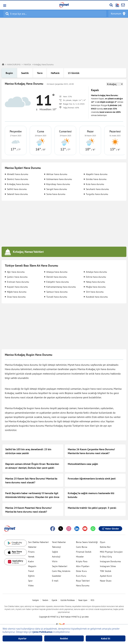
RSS (92, 600)
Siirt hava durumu (95, 292)
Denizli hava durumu (57, 277)
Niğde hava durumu (17, 292)
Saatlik (25, 73)
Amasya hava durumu (57, 272)
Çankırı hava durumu (17, 277)
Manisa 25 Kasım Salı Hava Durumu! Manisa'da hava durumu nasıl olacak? (31, 480)
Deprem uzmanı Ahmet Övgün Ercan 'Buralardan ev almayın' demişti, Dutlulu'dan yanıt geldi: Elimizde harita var (32, 468)
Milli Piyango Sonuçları (111, 552)
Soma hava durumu (56, 194)
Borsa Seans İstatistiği (87, 542)
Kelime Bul (105, 547)
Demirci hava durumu (18, 179)
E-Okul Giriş (106, 557)
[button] (4, 6)
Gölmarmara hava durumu (59, 179)
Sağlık (55, 552)
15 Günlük (74, 73)
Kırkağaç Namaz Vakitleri (28, 252)
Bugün (9, 73)
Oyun (103, 542)
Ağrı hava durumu (16, 272)
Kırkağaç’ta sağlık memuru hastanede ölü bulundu (91, 495)
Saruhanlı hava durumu (97, 189)
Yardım (45, 600)
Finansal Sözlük (84, 552)
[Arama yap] (111, 5)
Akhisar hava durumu (57, 174)
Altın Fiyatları (83, 566)
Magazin (32, 566)
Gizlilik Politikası (68, 600)
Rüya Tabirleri (83, 581)
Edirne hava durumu (96, 277)
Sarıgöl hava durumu (57, 189)
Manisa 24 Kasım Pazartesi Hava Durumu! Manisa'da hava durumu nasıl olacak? (28, 510)
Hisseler (80, 557)
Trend (31, 571)
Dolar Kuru (81, 571)
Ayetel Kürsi (106, 576)
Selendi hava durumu (17, 194)
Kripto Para (82, 561)
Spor (30, 581)
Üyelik (54, 600)
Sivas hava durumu (16, 297)
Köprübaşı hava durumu (58, 184)
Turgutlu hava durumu (97, 194)
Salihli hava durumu (17, 189)
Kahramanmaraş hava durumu (61, 287)
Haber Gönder (110, 529)
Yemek (31, 557)
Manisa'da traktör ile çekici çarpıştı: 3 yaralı (92, 508)
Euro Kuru (81, 576)
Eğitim (31, 576)
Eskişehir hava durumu (58, 282)
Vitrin (55, 561)
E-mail (55, 581)
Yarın (40, 73)
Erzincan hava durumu (18, 282)
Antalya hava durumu (96, 272)
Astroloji (56, 557)
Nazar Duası (106, 581)
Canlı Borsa (82, 547)
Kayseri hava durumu (17, 287)
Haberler (32, 547)
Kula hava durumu (95, 184)
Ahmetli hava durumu (18, 174)
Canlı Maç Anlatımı (61, 571)
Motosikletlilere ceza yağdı (83, 464)
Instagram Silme (108, 566)
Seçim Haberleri (60, 566)
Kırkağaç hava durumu (18, 184)
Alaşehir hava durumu (97, 174)
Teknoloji (56, 547)
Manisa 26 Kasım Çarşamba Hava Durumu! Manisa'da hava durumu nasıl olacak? (91, 451)
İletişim (36, 600)
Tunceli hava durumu (57, 297)
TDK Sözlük (106, 571)
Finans (31, 552)
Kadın (31, 561)
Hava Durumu (83, 586)
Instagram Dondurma (110, 561)
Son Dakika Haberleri (38, 542)
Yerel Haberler (59, 542)
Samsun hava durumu (57, 292)
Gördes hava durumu (96, 179)
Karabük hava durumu (97, 297)
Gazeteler (57, 576)
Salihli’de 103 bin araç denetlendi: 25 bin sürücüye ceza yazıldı (28, 451)
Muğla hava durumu (96, 287)
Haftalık (55, 73)
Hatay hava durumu (95, 282)
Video (31, 586)
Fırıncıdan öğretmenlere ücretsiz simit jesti (92, 479)
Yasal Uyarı (83, 600)
